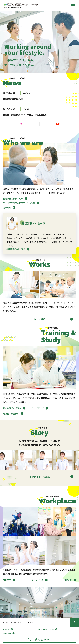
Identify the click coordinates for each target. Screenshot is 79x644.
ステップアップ (37, 408)
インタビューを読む (40, 477)
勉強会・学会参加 (11, 413)
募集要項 (6, 629)
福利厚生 (7, 580)
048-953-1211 (40, 639)
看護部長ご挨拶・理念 (13, 198)
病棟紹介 (7, 207)
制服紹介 (68, 580)
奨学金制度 (7, 633)
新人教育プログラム (12, 408)
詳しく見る (40, 319)
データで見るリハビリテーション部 (19, 203)
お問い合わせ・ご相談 (46, 629)
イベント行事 (37, 580)
